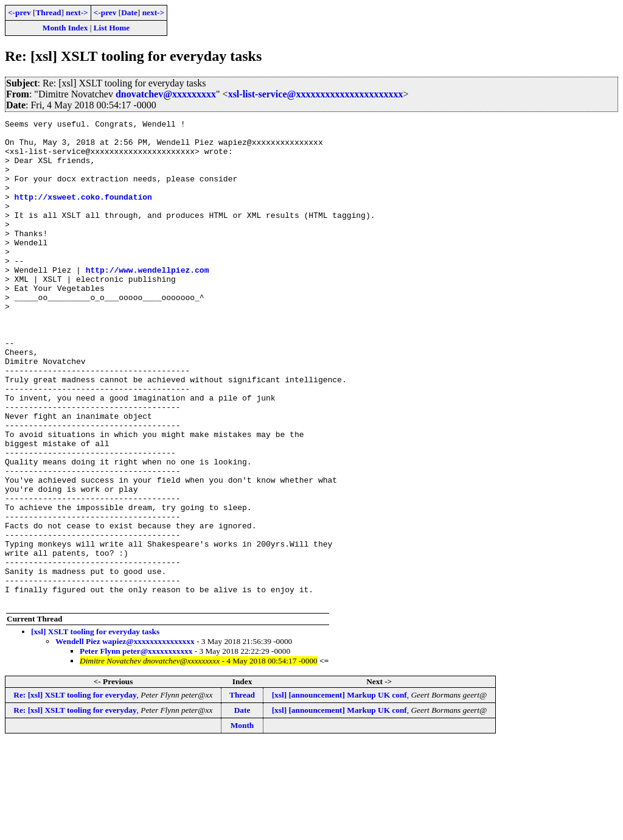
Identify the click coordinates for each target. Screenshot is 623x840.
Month (242, 822)
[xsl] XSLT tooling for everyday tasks (95, 728)
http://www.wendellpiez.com (148, 301)
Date (129, 12)
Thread (48, 12)
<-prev (19, 12)
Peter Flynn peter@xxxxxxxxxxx (136, 748)
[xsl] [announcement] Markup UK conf (339, 792)
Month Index (65, 28)
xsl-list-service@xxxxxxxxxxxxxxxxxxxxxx (316, 94)
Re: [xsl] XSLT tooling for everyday (75, 792)
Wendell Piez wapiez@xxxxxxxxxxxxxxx (125, 738)
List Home (112, 28)
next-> (77, 12)
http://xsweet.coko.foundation (83, 213)
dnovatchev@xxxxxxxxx (166, 94)
